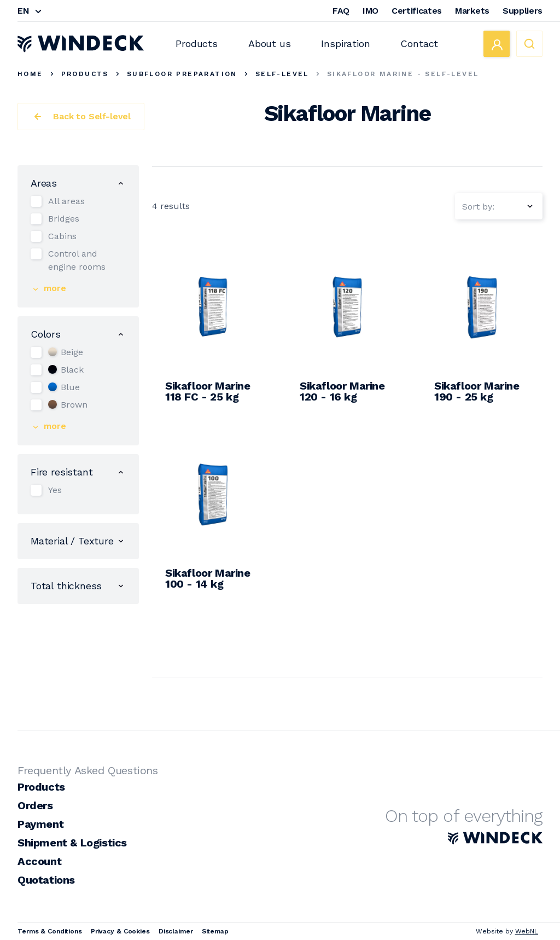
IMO (371, 11)
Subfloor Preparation (182, 74)
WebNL (527, 931)
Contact (419, 43)
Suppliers (523, 11)
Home (30, 74)
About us (270, 43)
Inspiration (345, 43)
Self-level (282, 74)
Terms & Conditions (50, 931)
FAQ (341, 11)
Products (197, 43)
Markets (472, 11)
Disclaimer (176, 931)
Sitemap (215, 931)
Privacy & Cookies (120, 931)
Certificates (417, 11)
